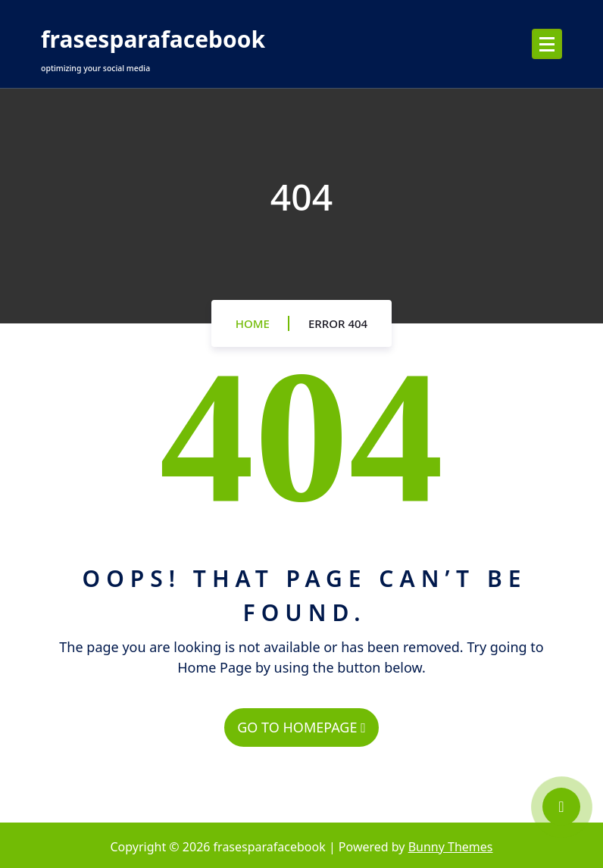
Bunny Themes (451, 847)
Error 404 (338, 323)
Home (253, 323)
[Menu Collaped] (547, 44)
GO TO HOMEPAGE (301, 727)
